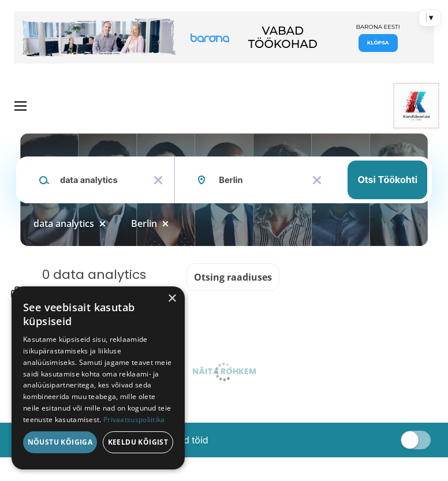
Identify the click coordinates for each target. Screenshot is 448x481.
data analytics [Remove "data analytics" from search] (64, 223)
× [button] (172, 299)
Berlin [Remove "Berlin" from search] (144, 223)
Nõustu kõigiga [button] (60, 442)
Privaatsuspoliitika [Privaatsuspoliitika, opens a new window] (134, 420)
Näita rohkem (224, 371)
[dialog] (98, 378)
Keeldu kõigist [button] (138, 442)
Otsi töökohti (387, 180)
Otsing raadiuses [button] (233, 277)
